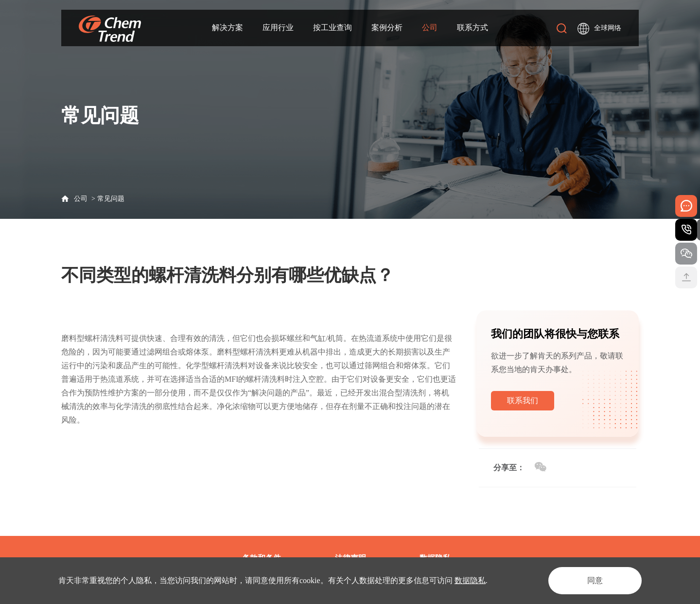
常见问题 (111, 199)
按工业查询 (332, 27)
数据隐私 (470, 580)
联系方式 (472, 27)
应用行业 (278, 27)
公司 (430, 27)
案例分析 (387, 27)
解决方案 (227, 27)
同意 (595, 580)
